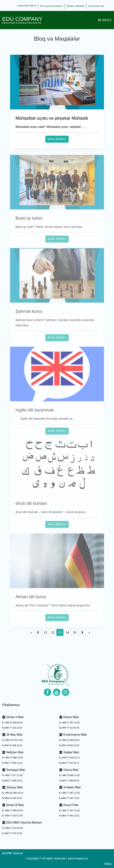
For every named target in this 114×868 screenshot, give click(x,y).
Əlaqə (108, 864)
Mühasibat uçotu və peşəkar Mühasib (52, 118)
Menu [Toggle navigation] (105, 20)
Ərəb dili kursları (31, 511)
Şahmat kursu (29, 319)
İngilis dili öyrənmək (35, 417)
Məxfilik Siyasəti (13, 853)
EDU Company (22, 20)
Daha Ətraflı (57, 139)
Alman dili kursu (31, 604)
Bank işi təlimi (29, 226)
